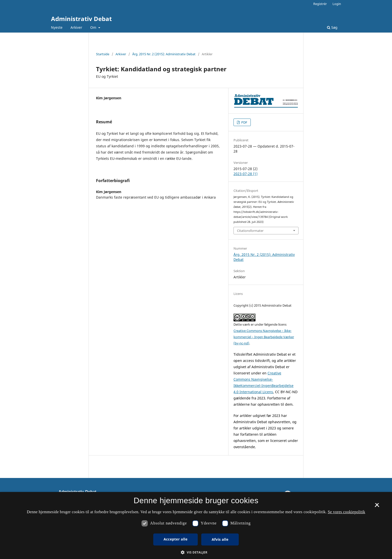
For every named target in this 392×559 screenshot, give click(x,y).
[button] (196, 552)
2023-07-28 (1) (245, 174)
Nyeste (57, 27)
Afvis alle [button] (220, 539)
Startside (103, 54)
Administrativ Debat (81, 19)
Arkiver (76, 27)
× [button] (377, 507)
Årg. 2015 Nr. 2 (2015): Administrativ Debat (164, 54)
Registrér (320, 4)
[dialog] (196, 525)
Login (337, 4)
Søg (332, 27)
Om (94, 27)
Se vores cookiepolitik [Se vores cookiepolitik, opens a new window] (346, 512)
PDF (244, 122)
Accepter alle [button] (175, 539)
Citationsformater (250, 231)
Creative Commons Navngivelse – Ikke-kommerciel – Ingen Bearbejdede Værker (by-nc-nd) (264, 337)
